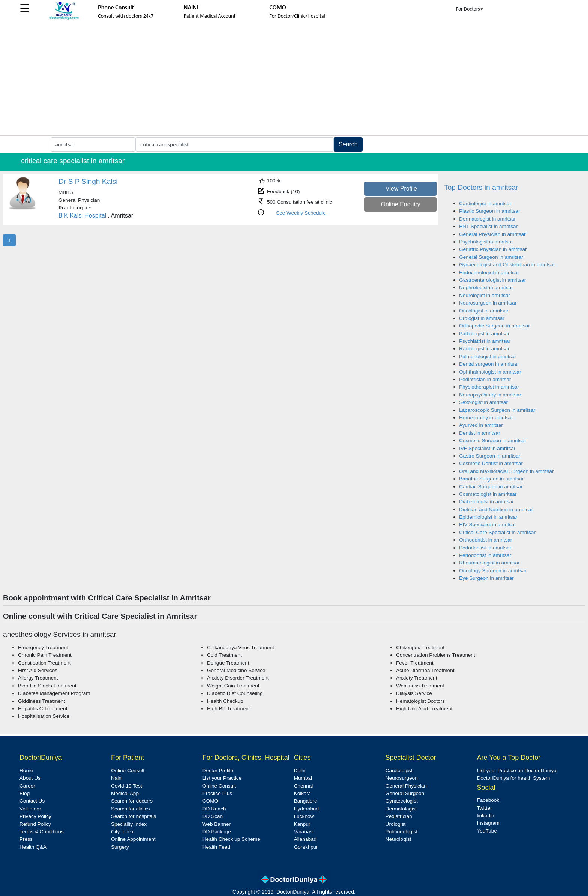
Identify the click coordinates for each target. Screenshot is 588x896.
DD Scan (213, 816)
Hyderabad (307, 809)
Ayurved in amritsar (481, 425)
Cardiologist (399, 771)
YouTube (487, 831)
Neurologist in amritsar (484, 295)
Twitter (484, 808)
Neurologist (398, 839)
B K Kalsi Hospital (82, 215)
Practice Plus (217, 793)
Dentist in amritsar (480, 433)
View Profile (401, 188)
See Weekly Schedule (301, 213)
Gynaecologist (402, 801)
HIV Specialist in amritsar (487, 525)
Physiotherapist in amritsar (489, 387)
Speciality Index (129, 824)
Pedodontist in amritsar (485, 548)
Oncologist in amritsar (484, 311)
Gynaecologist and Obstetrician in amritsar (507, 265)
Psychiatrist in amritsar (485, 341)
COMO (210, 801)
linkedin (485, 816)
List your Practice (222, 778)
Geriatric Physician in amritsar (493, 249)
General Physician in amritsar (492, 234)
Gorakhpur (306, 847)
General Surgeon (405, 793)
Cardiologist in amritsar (485, 203)
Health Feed (216, 847)
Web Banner (217, 824)
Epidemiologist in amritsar (488, 517)
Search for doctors (132, 801)
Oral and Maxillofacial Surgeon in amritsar (506, 471)
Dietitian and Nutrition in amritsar (496, 510)
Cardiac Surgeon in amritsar (491, 487)
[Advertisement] (294, 79)
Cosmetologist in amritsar (488, 494)
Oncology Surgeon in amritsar (493, 571)
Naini (117, 778)
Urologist (396, 824)
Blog (25, 793)
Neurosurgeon (402, 778)
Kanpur (302, 824)
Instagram (488, 823)
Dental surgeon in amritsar (489, 364)
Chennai (304, 786)
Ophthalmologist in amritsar (490, 372)
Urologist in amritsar (482, 318)
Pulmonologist (401, 832)
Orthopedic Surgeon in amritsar (494, 326)
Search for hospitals (133, 816)
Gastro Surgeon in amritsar (490, 456)
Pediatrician (399, 816)
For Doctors (470, 9)
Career (27, 786)
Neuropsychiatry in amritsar (490, 395)
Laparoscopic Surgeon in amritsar (497, 410)
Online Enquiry (400, 204)
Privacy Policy (35, 816)
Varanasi (304, 832)
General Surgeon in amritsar (491, 257)
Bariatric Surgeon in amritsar (491, 479)
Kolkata (302, 793)
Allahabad (305, 839)
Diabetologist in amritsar (486, 502)
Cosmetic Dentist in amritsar (491, 463)
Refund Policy (35, 824)
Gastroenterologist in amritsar (492, 280)
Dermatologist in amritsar (487, 219)
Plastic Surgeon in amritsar (489, 211)
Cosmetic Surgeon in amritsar (493, 440)
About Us (30, 778)
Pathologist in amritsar (484, 334)
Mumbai (303, 778)
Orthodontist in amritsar (485, 540)
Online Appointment (133, 839)
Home (26, 771)
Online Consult (128, 771)
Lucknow (304, 816)
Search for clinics (130, 809)
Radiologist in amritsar (484, 349)
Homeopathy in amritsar (486, 418)
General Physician (406, 786)
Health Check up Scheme (231, 839)
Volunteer (30, 809)
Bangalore (306, 801)
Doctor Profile (218, 771)
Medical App (125, 793)
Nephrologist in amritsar (486, 287)
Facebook (488, 800)
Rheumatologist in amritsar (489, 563)
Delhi (300, 771)
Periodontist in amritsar (485, 555)
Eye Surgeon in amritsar (486, 578)
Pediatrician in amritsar (485, 379)
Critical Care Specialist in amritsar (497, 532)
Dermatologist (401, 809)
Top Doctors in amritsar (481, 187)
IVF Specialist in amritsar (487, 448)
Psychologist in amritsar (486, 242)
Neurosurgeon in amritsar (488, 303)
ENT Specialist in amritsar (488, 226)
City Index (122, 832)
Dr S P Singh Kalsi (88, 181)
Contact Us (32, 801)
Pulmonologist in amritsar (488, 356)
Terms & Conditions (42, 832)
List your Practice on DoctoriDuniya (516, 771)
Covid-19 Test (127, 786)
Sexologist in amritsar (483, 402)
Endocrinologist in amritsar (489, 272)
